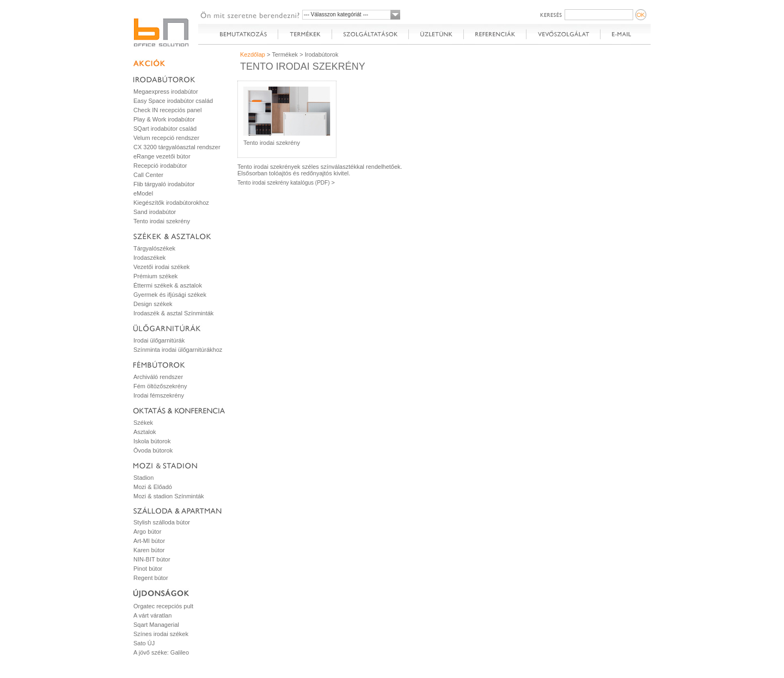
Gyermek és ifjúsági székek (170, 295)
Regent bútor (151, 578)
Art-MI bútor (149, 541)
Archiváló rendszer (158, 377)
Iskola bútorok (152, 441)
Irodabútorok (322, 54)
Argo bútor (147, 532)
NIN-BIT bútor (152, 559)
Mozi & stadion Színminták (169, 496)
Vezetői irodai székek (161, 267)
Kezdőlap (253, 54)
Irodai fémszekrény (159, 395)
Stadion (143, 478)
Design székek (153, 304)
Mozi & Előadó (153, 487)
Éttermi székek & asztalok (168, 285)
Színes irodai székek (161, 634)
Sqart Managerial (156, 625)
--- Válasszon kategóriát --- (336, 14)
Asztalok (145, 432)
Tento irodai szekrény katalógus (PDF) (284, 183)
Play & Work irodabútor (164, 119)
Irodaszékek (149, 258)
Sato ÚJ (144, 643)
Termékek (285, 54)
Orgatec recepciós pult (163, 606)
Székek (143, 423)
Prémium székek (155, 276)
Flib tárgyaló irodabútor (164, 184)
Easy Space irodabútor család (173, 101)
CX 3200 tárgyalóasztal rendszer (177, 147)
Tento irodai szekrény (162, 221)
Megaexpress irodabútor (166, 91)
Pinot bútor (148, 569)
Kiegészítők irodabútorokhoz (171, 203)
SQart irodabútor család (165, 129)
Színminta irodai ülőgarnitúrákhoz (178, 350)
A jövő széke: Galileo (161, 652)
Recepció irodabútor (160, 166)
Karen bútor (149, 550)
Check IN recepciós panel (167, 110)
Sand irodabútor (155, 212)
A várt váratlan (152, 615)
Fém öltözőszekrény (160, 386)
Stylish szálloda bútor (162, 522)
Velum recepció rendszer (166, 138)
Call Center (148, 175)
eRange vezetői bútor (162, 156)
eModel (143, 193)
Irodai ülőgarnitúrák (159, 340)
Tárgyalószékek (154, 248)
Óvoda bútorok (153, 450)
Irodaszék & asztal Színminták (173, 313)
